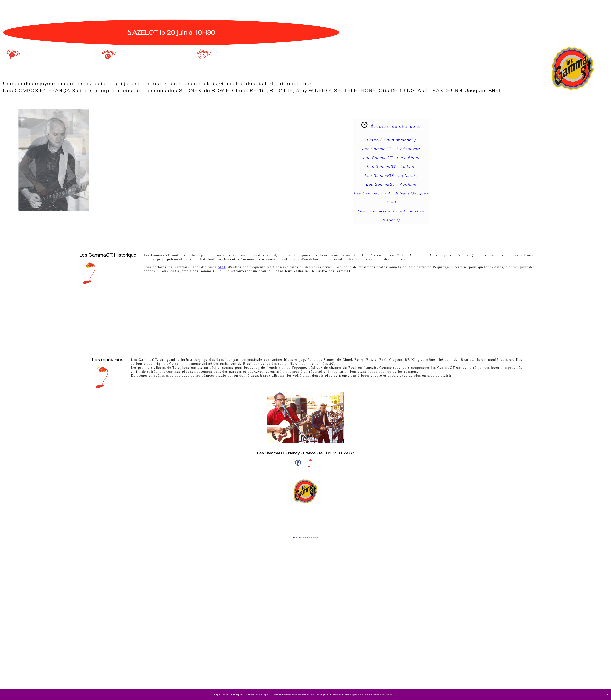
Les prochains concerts (305, 525)
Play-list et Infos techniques (306, 520)
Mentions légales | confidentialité (305, 530)
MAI (222, 267)
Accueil (305, 515)
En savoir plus (387, 695)
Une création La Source (305, 537)
